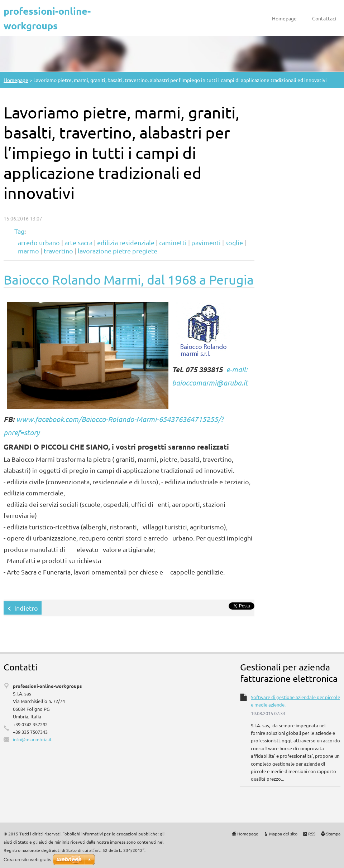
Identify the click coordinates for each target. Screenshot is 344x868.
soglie (234, 243)
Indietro (26, 608)
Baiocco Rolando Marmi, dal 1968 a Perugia (129, 279)
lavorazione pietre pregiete (118, 251)
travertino (58, 251)
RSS (312, 834)
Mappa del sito (283, 834)
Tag (19, 231)
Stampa (333, 834)
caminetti (173, 243)
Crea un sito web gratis (27, 860)
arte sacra (78, 243)
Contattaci (324, 18)
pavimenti (206, 243)
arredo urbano (39, 243)
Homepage (284, 18)
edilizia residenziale (126, 243)
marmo (28, 251)
